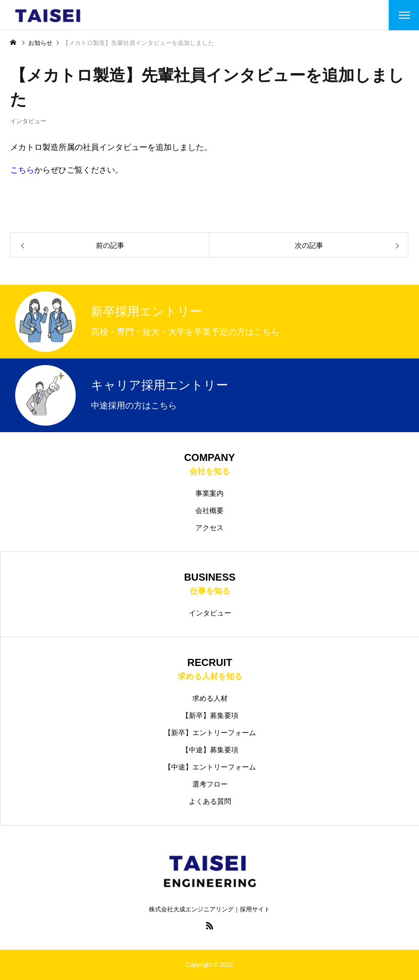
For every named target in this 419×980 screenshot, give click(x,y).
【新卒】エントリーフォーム (210, 733)
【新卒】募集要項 (210, 715)
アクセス (210, 528)
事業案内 (210, 493)
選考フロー (210, 784)
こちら (22, 170)
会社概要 (210, 510)
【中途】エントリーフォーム (210, 767)
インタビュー (28, 130)
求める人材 (210, 698)
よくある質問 (210, 801)
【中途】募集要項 (210, 750)
